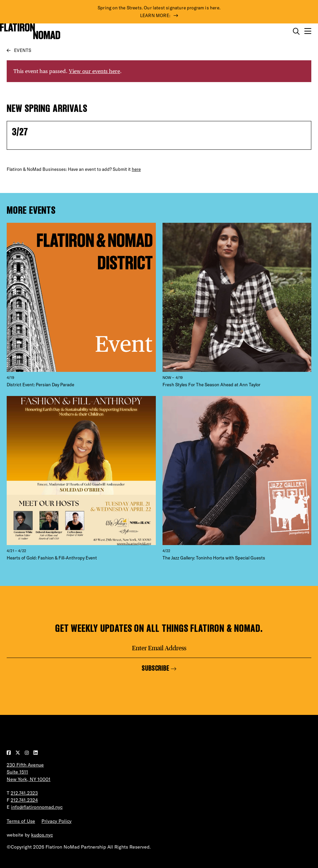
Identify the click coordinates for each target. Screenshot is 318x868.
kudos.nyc (42, 835)
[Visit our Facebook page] (9, 753)
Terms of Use (21, 821)
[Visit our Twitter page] (18, 753)
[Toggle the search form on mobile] (296, 31)
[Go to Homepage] (30, 31)
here (136, 169)
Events (23, 50)
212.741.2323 (24, 793)
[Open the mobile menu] (308, 31)
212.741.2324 (24, 800)
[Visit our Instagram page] (27, 753)
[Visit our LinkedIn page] (35, 753)
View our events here (94, 71)
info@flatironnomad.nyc (37, 807)
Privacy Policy (57, 821)
